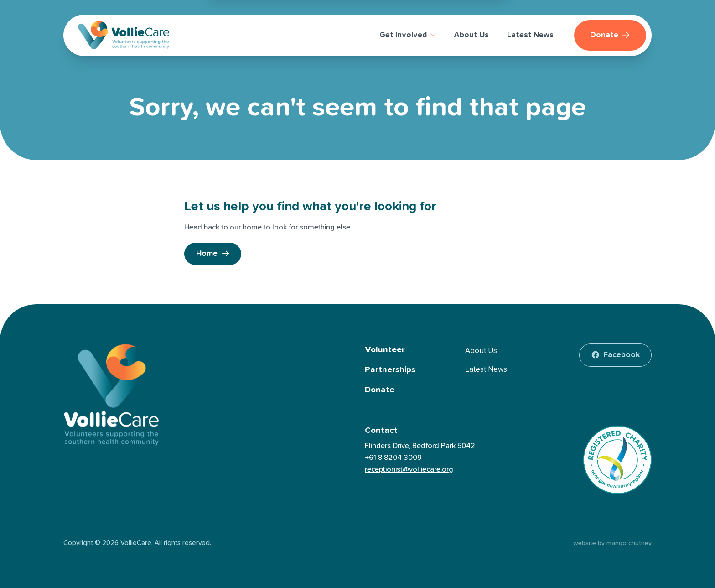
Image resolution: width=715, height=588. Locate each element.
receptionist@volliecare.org (409, 469)
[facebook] (615, 355)
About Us (481, 351)
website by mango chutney (612, 543)
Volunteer (385, 350)
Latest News (486, 370)
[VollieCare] (124, 35)
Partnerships (390, 370)
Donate (380, 390)
